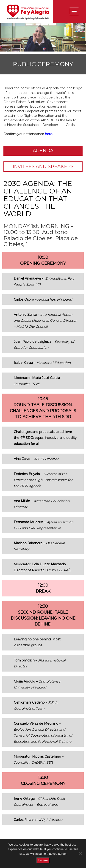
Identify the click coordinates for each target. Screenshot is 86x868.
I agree (43, 860)
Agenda (43, 151)
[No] (80, 854)
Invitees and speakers (43, 166)
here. (49, 134)
